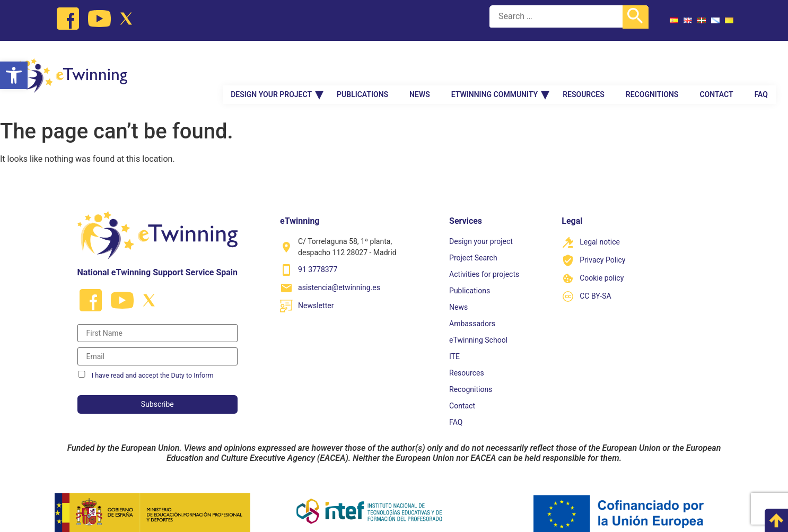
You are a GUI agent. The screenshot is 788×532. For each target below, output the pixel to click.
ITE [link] (454, 342)
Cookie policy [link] (602, 264)
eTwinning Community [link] (494, 70)
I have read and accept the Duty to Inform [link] (153, 361)
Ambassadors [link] (472, 309)
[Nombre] (158, 319)
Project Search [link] (473, 243)
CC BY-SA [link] (595, 282)
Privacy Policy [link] (602, 246)
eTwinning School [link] (478, 326)
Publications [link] (362, 70)
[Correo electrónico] (158, 342)
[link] (14, 75)
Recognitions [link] (652, 70)
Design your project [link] (271, 70)
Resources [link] (584, 70)
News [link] (420, 70)
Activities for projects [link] (484, 260)
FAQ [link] (761, 70)
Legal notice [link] (600, 228)
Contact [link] (716, 70)
